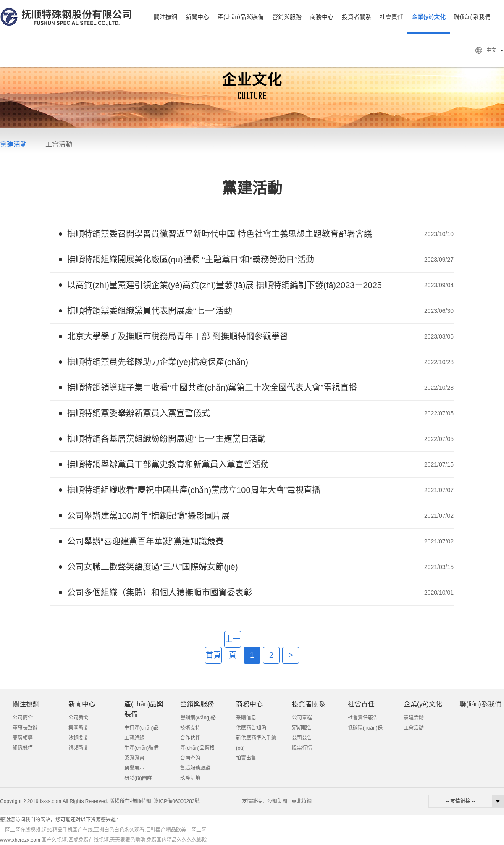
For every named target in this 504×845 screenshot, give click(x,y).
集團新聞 (79, 728)
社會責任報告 (363, 718)
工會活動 (59, 144)
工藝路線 (134, 738)
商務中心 (322, 17)
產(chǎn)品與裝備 (241, 17)
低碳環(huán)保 (365, 728)
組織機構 (23, 748)
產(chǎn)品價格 (197, 748)
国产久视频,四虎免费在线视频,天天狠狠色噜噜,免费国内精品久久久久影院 (124, 840)
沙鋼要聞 (79, 738)
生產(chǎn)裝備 (142, 748)
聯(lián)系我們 (472, 17)
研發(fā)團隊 (138, 778)
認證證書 (134, 758)
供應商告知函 (251, 728)
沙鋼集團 (277, 801)
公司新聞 (79, 718)
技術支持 (190, 728)
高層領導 (23, 738)
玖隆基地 (190, 778)
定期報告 (302, 728)
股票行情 (302, 748)
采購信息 (246, 718)
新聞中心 (197, 17)
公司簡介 (23, 718)
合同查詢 (190, 758)
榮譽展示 (134, 768)
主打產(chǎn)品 (142, 728)
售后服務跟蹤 (195, 768)
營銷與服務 (287, 17)
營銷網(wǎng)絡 (198, 718)
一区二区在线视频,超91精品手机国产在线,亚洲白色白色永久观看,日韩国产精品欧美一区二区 (103, 830)
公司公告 (302, 738)
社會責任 (391, 17)
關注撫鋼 (165, 17)
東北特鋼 (302, 801)
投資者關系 (357, 17)
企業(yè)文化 (429, 17)
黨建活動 (13, 144)
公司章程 (302, 718)
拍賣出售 (246, 758)
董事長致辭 (25, 728)
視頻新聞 (79, 748)
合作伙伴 (190, 738)
